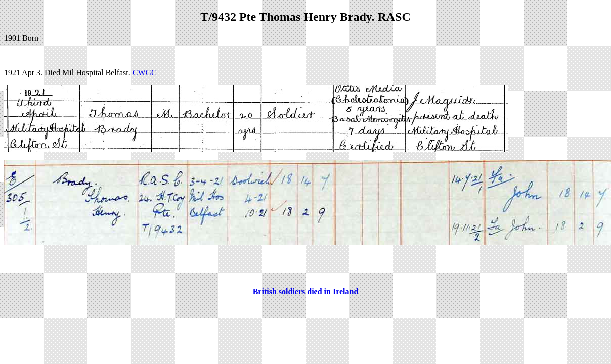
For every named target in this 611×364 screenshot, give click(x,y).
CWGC (145, 73)
